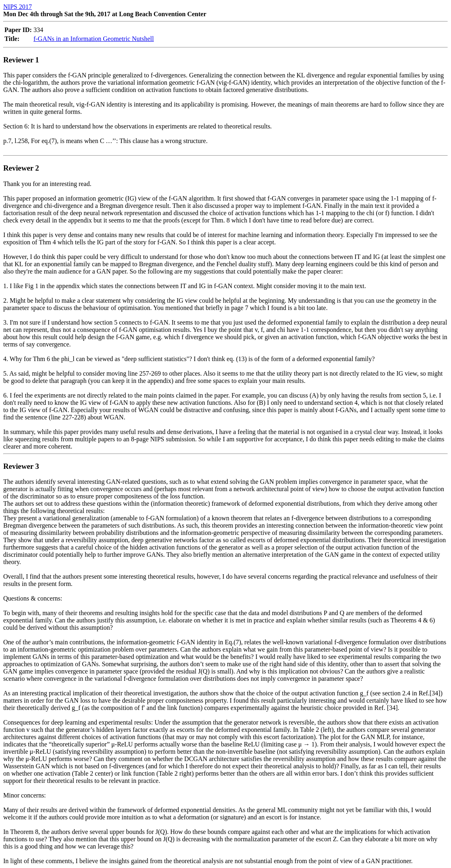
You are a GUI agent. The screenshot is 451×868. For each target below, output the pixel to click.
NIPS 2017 (18, 7)
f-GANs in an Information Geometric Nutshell (94, 39)
